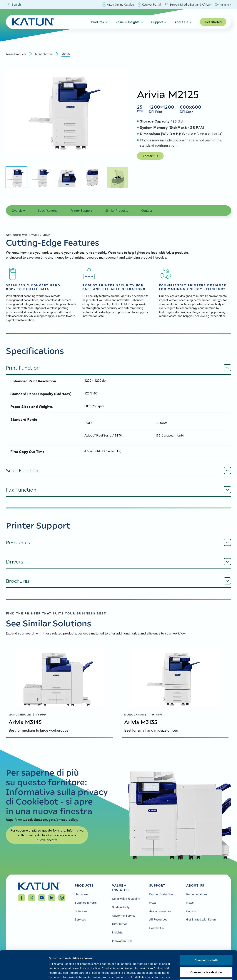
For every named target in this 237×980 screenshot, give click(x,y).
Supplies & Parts (86, 903)
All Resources (158, 919)
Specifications (48, 211)
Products (99, 22)
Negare (206, 956)
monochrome (44, 54)
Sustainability (121, 907)
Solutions (81, 911)
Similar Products (117, 211)
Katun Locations (197, 894)
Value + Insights (129, 22)
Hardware (81, 894)
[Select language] (223, 4)
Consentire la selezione (206, 944)
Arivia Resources (160, 911)
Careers (191, 911)
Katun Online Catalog (118, 4)
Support (159, 22)
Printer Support (81, 211)
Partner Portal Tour (162, 894)
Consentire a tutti (206, 931)
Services (80, 919)
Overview (18, 211)
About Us (183, 22)
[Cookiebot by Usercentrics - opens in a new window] (24, 973)
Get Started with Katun (201, 919)
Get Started (213, 22)
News (190, 903)
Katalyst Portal (149, 4)
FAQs (153, 903)
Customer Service (124, 915)
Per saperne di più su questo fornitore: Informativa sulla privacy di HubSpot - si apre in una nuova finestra (47, 835)
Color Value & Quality (126, 899)
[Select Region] (188, 4)
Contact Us (150, 156)
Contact (147, 211)
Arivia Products (16, 54)
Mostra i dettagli (197, 973)
